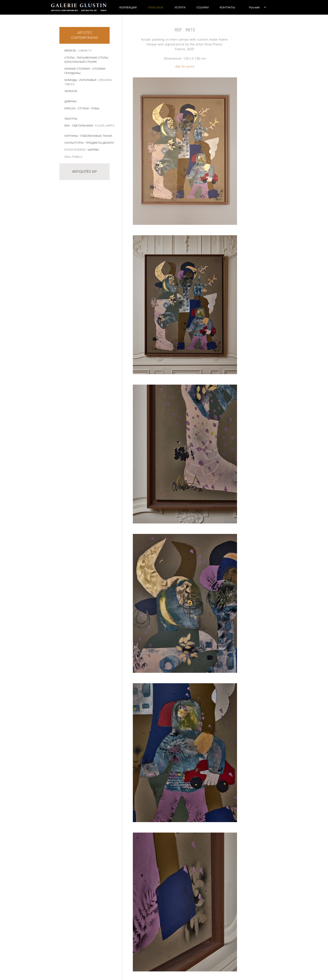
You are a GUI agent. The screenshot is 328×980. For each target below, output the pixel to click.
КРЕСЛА (70, 108)
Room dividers (75, 150)
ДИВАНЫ (71, 101)
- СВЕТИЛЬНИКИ (82, 125)
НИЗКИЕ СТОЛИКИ (77, 69)
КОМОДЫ (71, 80)
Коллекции (128, 7)
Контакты (227, 7)
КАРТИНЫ (71, 136)
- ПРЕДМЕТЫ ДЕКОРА (99, 143)
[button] (254, 7)
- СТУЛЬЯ (82, 108)
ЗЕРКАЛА (71, 91)
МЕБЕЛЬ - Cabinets (78, 50)
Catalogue (156, 7)
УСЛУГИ (180, 7)
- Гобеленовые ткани (95, 136)
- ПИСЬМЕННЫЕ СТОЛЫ (92, 58)
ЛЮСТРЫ (71, 119)
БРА (67, 125)
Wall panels (73, 157)
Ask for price (185, 67)
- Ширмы (93, 150)
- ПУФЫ (94, 108)
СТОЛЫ (69, 58)
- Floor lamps (104, 125)
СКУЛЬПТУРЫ (74, 143)
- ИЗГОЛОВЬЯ (87, 80)
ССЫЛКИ (202, 7)
